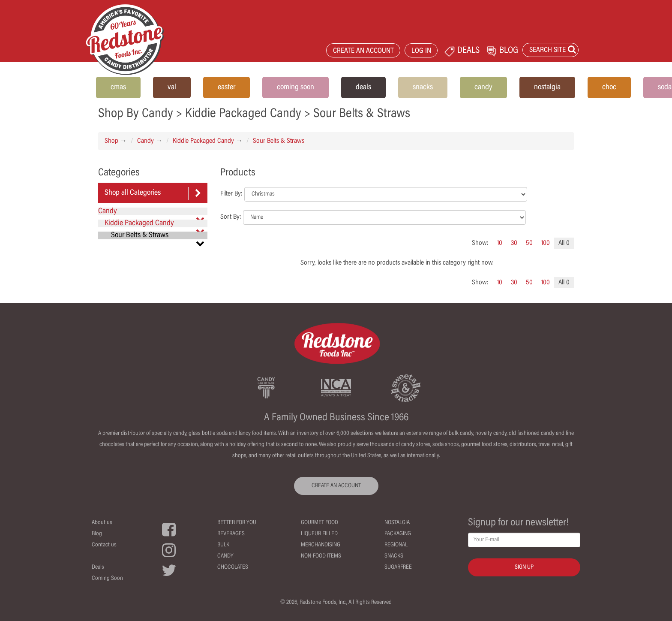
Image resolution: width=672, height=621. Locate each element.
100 (546, 243)
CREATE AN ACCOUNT (363, 51)
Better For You (237, 523)
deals (363, 87)
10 (500, 243)
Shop (111, 141)
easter (226, 87)
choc (609, 87)
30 (514, 243)
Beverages (231, 534)
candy (483, 87)
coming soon (295, 87)
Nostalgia (397, 523)
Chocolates (233, 567)
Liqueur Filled (319, 534)
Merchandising (321, 545)
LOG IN (421, 51)
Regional (396, 545)
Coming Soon (107, 579)
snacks (423, 87)
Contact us (104, 545)
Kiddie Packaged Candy (203, 141)
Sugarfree (398, 567)
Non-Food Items (321, 556)
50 (529, 243)
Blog (97, 534)
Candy (145, 141)
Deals (98, 567)
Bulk (223, 545)
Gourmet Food (319, 523)
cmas (118, 87)
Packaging (398, 534)
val (172, 87)
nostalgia (547, 87)
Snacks (394, 556)
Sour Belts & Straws (279, 141)
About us (102, 523)
